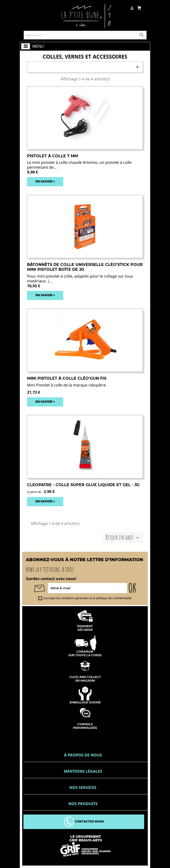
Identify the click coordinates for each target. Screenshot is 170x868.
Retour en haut (123, 537)
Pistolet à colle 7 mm (53, 156)
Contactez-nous (84, 821)
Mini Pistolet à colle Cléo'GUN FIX (67, 378)
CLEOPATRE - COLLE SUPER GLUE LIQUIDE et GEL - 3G (83, 485)
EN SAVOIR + (45, 181)
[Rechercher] (85, 35)
